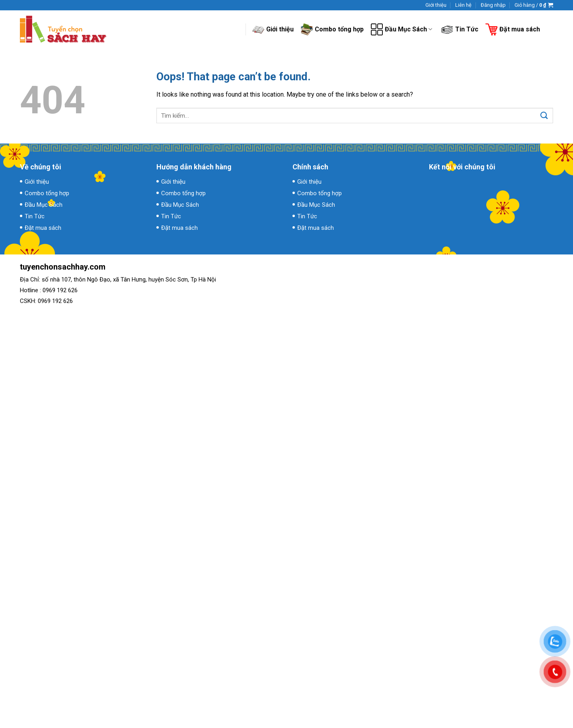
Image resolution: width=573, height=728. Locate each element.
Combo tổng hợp (332, 29)
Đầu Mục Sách (401, 29)
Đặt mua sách (513, 29)
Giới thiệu (436, 5)
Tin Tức (460, 29)
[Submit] (544, 116)
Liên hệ (463, 5)
